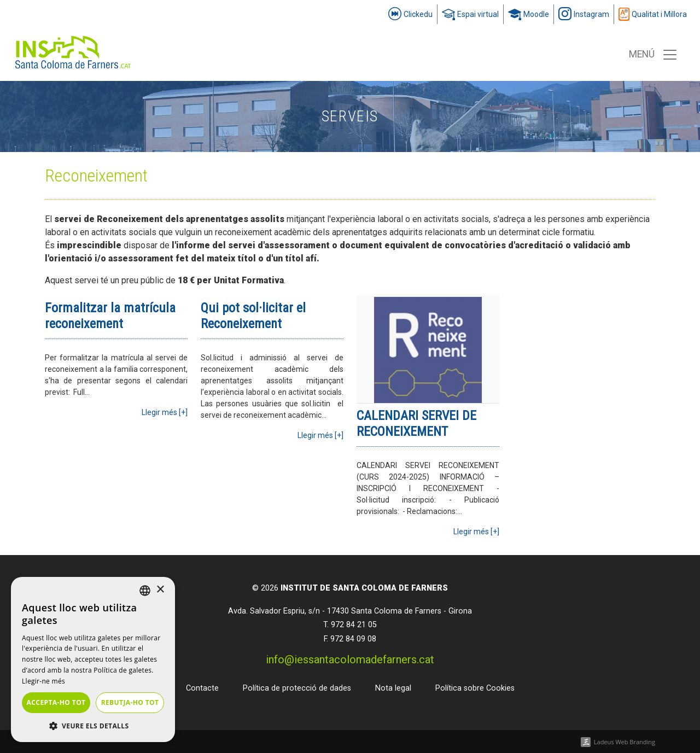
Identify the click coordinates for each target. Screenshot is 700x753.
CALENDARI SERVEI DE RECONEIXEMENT (416, 424)
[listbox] (145, 591)
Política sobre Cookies (475, 688)
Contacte (202, 688)
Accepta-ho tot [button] (56, 702)
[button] (93, 726)
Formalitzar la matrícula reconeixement (110, 316)
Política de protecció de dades (297, 688)
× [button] (160, 590)
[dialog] (93, 659)
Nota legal (393, 688)
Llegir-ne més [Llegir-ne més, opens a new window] (43, 681)
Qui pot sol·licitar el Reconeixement (253, 316)
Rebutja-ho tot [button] (130, 702)
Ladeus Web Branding (625, 742)
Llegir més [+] (165, 412)
